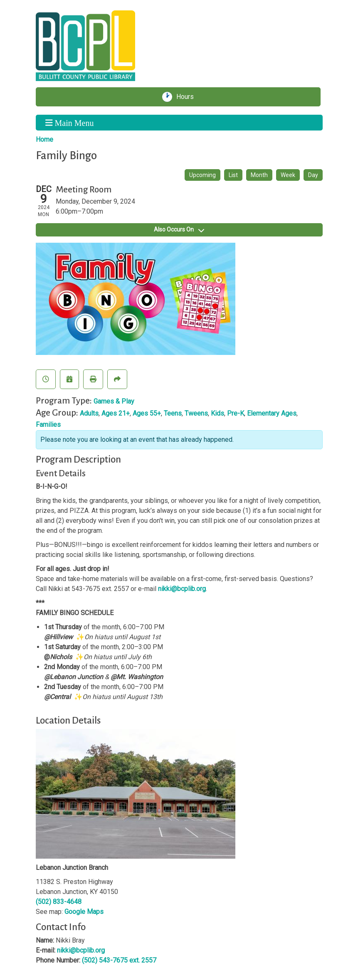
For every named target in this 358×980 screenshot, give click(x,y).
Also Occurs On (179, 229)
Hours (188, 97)
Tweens (196, 413)
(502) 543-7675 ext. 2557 (119, 960)
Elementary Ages (272, 413)
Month (259, 175)
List (233, 175)
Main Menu (69, 123)
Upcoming (202, 175)
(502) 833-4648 (59, 902)
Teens (173, 413)
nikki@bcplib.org (182, 589)
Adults (89, 413)
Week (288, 175)
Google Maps (84, 912)
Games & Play (114, 401)
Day (313, 175)
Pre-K (236, 413)
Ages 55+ (147, 413)
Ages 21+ (116, 413)
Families (48, 425)
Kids (217, 413)
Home (44, 139)
